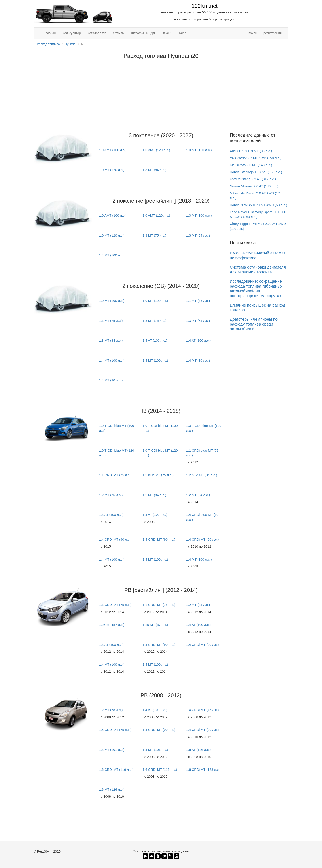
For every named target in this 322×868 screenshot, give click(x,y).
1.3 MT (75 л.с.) (154, 235)
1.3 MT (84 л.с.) (154, 170)
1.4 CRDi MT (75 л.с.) (202, 710)
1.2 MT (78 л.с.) (111, 710)
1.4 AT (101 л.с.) (155, 710)
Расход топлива (48, 44)
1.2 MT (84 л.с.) (154, 495)
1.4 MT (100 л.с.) (112, 255)
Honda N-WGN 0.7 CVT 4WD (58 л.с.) (259, 205)
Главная (50, 33)
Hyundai (70, 44)
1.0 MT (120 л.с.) (112, 170)
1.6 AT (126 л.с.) (198, 750)
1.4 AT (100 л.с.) (155, 340)
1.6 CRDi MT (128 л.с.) (203, 770)
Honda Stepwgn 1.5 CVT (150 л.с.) (256, 172)
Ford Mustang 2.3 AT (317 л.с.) (253, 179)
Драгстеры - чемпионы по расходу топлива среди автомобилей (254, 324)
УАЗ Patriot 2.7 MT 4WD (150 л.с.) (256, 158)
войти (253, 33)
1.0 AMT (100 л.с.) (113, 150)
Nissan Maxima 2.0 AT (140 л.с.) (254, 186)
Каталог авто (97, 33)
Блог (182, 33)
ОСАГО (167, 33)
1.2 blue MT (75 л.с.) (158, 475)
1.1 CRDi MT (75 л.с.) (115, 475)
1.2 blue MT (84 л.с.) (202, 475)
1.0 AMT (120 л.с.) (156, 150)
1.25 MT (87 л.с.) (112, 625)
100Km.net (205, 6)
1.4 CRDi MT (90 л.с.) (115, 539)
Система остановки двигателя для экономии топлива (258, 270)
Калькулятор (72, 33)
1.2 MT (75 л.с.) (111, 495)
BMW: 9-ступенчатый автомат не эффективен (258, 256)
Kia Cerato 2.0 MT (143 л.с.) (251, 165)
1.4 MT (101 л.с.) (112, 750)
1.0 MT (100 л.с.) (199, 150)
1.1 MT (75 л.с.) (198, 301)
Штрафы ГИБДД (143, 33)
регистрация (272, 33)
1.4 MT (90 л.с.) (198, 360)
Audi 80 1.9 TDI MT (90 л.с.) (251, 151)
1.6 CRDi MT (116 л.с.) (116, 770)
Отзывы (119, 33)
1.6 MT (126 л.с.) (112, 789)
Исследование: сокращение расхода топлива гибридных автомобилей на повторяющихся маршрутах (256, 289)
